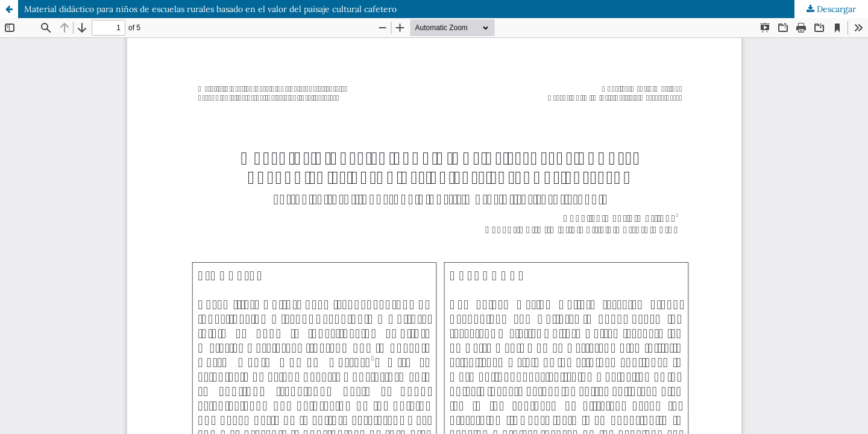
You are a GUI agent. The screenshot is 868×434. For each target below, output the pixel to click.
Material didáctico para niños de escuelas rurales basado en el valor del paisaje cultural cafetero (210, 9)
